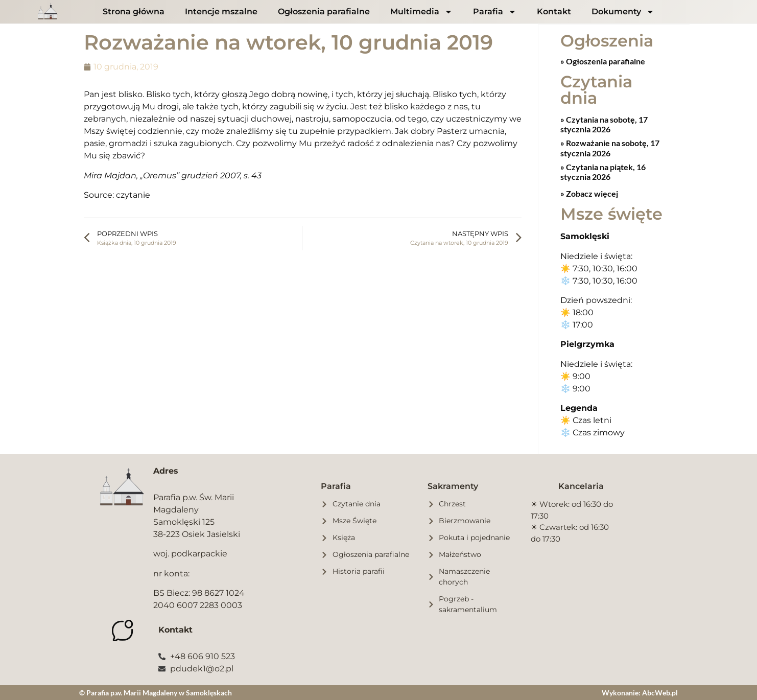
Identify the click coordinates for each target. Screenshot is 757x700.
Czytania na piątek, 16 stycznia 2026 (603, 171)
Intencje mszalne (221, 11)
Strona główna (134, 11)
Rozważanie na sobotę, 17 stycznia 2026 (610, 147)
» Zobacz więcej (589, 193)
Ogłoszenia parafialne (324, 11)
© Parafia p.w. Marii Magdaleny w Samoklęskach (156, 692)
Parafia (495, 12)
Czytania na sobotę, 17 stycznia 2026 (604, 124)
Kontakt (554, 11)
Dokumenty (623, 12)
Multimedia (421, 12)
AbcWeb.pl (660, 692)
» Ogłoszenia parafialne (603, 61)
